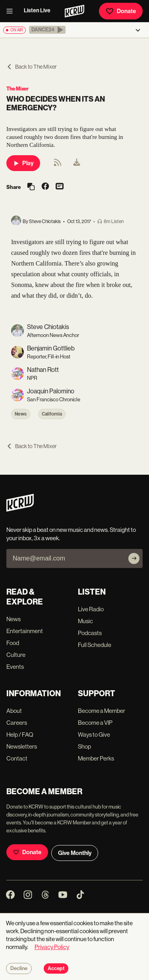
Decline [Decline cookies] (19, 968)
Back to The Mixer (32, 67)
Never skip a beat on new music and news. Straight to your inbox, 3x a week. (71, 534)
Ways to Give (94, 735)
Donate (121, 11)
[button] (47, 30)
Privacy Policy (52, 947)
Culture (16, 655)
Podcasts (90, 633)
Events (15, 667)
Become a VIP (95, 723)
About (14, 711)
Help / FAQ (20, 735)
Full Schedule (95, 645)
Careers (17, 723)
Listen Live (37, 11)
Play (23, 163)
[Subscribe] (134, 558)
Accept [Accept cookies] (56, 968)
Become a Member (102, 711)
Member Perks (96, 758)
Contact (17, 758)
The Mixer (17, 89)
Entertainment (25, 631)
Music (85, 621)
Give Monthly (75, 853)
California (52, 414)
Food (13, 643)
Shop (84, 746)
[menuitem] (77, 163)
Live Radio (91, 609)
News (21, 414)
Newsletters (22, 746)
